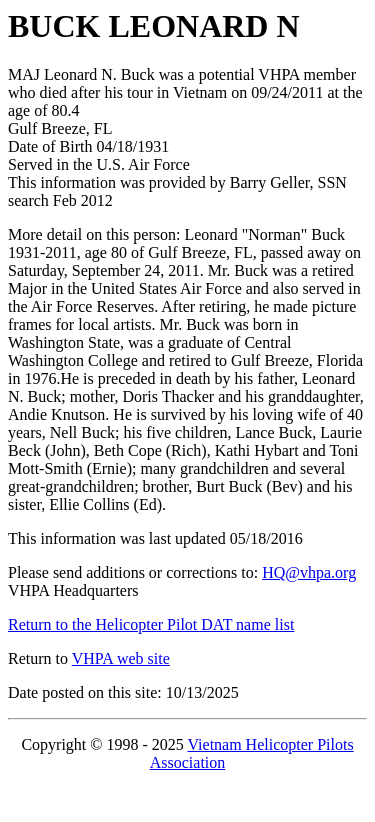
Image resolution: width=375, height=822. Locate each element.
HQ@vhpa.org (309, 572)
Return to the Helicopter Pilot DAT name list (151, 624)
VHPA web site (121, 658)
